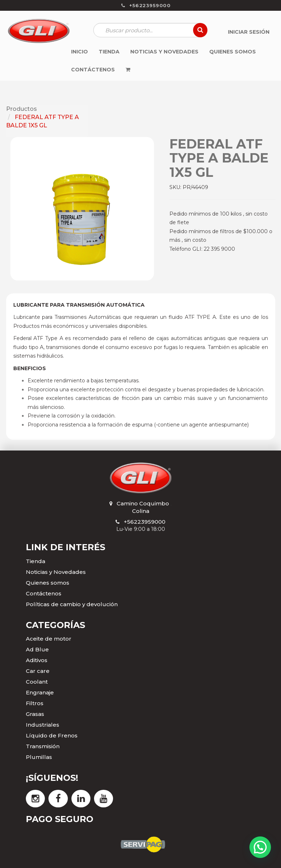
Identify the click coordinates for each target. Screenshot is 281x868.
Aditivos (37, 660)
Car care (38, 671)
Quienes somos (48, 583)
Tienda (36, 561)
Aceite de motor (49, 639)
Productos (22, 109)
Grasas (35, 714)
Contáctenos (44, 593)
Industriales (43, 725)
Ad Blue (37, 649)
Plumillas (39, 757)
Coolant (37, 682)
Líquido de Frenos (52, 735)
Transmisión (43, 746)
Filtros (35, 703)
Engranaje (40, 692)
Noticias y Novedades (56, 572)
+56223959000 (145, 522)
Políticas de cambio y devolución (72, 604)
